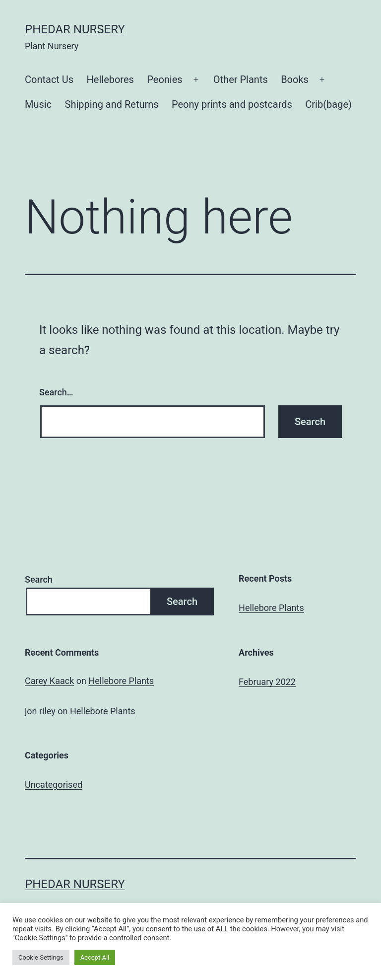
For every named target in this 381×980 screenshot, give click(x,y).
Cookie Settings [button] (41, 957)
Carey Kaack (49, 681)
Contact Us (49, 79)
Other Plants (241, 79)
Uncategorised (54, 785)
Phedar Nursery (75, 29)
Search (39, 579)
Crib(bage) (328, 104)
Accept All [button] (95, 957)
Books (295, 79)
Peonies (164, 79)
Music (38, 104)
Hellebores (110, 79)
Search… (56, 392)
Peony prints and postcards (232, 104)
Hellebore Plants (271, 608)
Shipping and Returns (112, 104)
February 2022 (267, 682)
